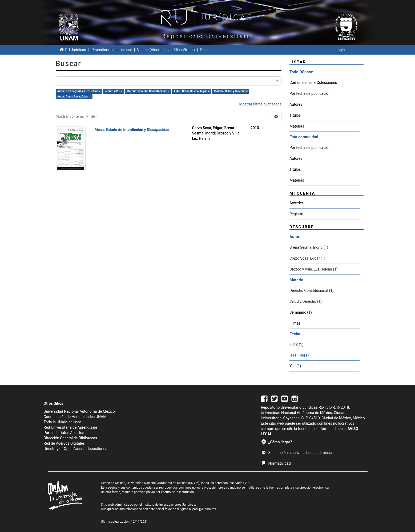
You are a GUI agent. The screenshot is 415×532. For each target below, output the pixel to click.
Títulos (295, 115)
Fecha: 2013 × (114, 91)
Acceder (296, 203)
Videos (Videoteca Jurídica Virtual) (166, 50)
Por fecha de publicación (310, 93)
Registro (296, 214)
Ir (277, 81)
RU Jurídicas (75, 50)
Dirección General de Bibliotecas (70, 438)
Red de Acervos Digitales (64, 443)
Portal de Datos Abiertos (64, 433)
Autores (296, 104)
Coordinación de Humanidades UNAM (75, 417)
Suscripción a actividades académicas (297, 453)
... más (295, 323)
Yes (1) (295, 366)
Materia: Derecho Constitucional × (148, 91)
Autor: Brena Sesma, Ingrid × (192, 91)
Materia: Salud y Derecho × (231, 91)
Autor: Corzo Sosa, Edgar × (74, 97)
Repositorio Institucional (112, 50)
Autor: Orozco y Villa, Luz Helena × (79, 91)
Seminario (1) (301, 312)
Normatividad (276, 463)
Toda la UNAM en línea (63, 422)
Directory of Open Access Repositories (76, 449)
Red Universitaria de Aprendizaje (70, 427)
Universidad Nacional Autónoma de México (79, 411)
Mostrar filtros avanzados (260, 104)
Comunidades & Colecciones (313, 83)
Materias (297, 126)
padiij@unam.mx (204, 509)
